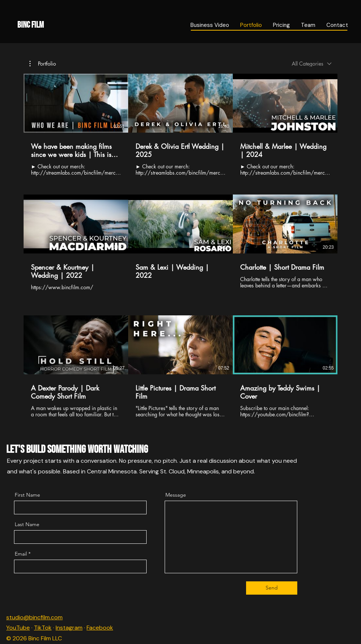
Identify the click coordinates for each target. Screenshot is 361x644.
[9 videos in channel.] (180, 246)
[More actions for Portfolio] (43, 64)
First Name (27, 495)
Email (21, 554)
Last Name (27, 524)
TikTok (43, 628)
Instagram (69, 628)
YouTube (18, 628)
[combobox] (312, 64)
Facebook (100, 628)
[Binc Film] (79, 25)
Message (176, 495)
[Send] (272, 588)
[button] (43, 64)
